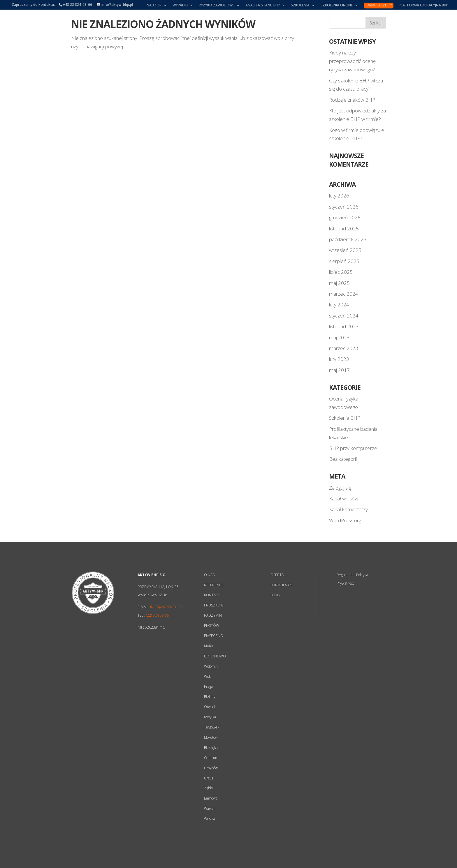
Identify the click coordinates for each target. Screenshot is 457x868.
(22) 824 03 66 (157, 615)
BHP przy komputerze (353, 448)
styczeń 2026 (344, 207)
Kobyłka (210, 717)
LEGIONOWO (215, 656)
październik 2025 (348, 239)
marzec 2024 (344, 294)
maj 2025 (339, 283)
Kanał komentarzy (348, 509)
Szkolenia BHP (345, 418)
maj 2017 (339, 370)
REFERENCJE (214, 585)
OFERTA (277, 575)
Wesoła (210, 819)
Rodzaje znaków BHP (352, 100)
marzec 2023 (344, 348)
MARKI (209, 646)
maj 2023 (339, 337)
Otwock (210, 707)
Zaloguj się (340, 488)
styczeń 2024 (344, 316)
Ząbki (208, 788)
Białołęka (211, 748)
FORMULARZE (282, 585)
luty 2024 (339, 305)
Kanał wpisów (344, 499)
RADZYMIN (213, 615)
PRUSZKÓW (214, 605)
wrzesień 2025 (345, 250)
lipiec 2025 (341, 272)
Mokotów (211, 737)
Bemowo (211, 798)
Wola (208, 676)
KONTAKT (212, 595)
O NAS (209, 575)
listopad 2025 (344, 229)
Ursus (209, 778)
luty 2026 (339, 196)
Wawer (210, 808)
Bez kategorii (343, 459)
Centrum (211, 758)
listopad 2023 (344, 326)
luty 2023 (339, 359)
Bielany (210, 697)
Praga (208, 686)
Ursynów (211, 768)
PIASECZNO (214, 636)
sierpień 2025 (344, 261)
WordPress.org (345, 520)
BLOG (275, 595)
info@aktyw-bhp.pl (168, 607)
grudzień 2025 (345, 217)
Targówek (212, 727)
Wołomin (211, 666)
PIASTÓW (212, 626)
